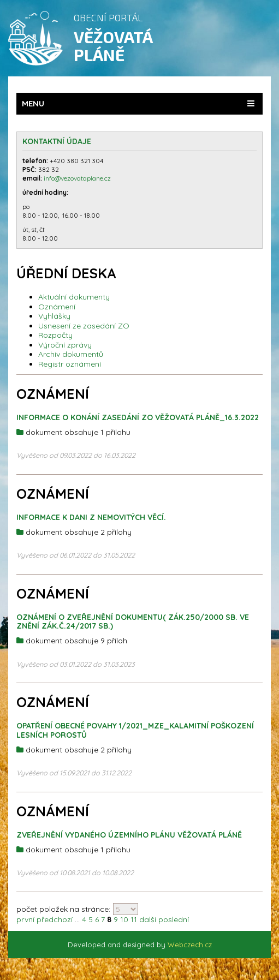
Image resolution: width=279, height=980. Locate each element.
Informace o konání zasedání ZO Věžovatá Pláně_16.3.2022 (138, 417)
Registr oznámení (70, 364)
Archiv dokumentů (71, 354)
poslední (174, 919)
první (25, 919)
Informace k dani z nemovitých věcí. (91, 517)
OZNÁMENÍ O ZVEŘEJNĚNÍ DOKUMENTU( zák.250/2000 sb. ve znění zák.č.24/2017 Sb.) (133, 622)
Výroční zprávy (65, 345)
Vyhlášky (54, 316)
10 (124, 919)
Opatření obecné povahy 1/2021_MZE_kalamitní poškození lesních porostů (135, 730)
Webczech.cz (190, 945)
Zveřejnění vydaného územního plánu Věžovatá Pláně (129, 835)
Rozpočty (55, 335)
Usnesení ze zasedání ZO (84, 326)
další (148, 919)
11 (134, 919)
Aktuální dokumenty (74, 297)
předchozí (55, 919)
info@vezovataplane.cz (78, 178)
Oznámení (57, 307)
